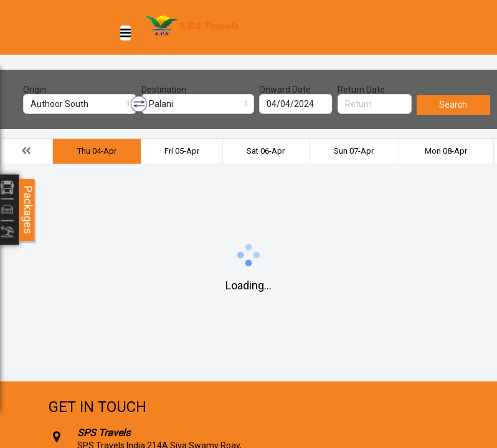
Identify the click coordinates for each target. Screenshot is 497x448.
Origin (35, 90)
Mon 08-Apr (446, 151)
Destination (164, 90)
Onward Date (285, 90)
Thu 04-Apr (97, 151)
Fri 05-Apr (182, 151)
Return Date (361, 90)
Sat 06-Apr (266, 151)
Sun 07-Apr (354, 151)
